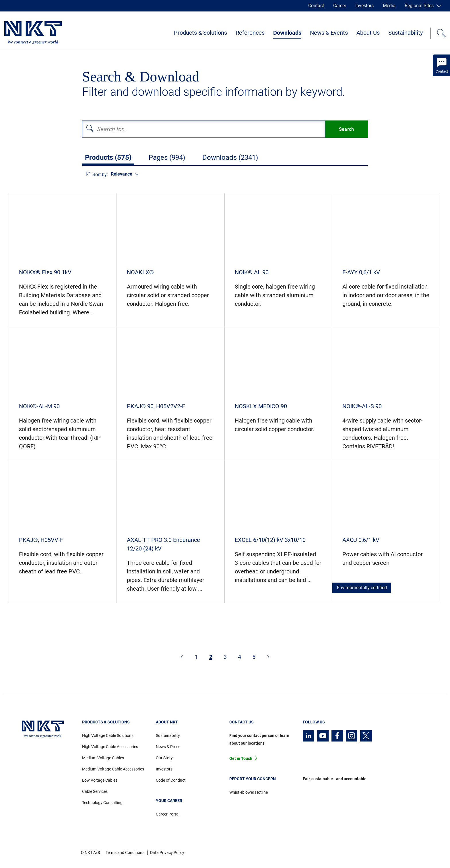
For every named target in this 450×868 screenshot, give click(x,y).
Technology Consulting (102, 803)
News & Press (168, 747)
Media (389, 6)
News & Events (329, 33)
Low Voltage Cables (100, 780)
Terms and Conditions (125, 853)
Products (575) (108, 157)
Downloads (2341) (230, 157)
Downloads (287, 33)
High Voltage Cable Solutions (108, 735)
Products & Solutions (200, 33)
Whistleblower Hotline (249, 792)
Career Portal (168, 814)
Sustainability (406, 33)
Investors (364, 6)
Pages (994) (167, 157)
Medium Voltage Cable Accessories (113, 769)
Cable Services (95, 791)
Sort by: (100, 175)
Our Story (164, 758)
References (250, 33)
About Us (368, 33)
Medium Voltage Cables (103, 758)
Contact (316, 6)
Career (340, 6)
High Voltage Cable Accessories (110, 747)
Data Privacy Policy (167, 853)
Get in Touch (241, 758)
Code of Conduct (171, 780)
